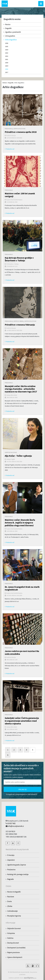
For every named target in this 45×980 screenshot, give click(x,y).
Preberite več (10, 149)
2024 (7, 50)
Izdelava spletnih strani (16, 978)
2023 (7, 53)
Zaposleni (11, 860)
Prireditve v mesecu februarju (20, 325)
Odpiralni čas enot (14, 928)
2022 (7, 56)
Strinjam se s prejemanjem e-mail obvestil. (20, 794)
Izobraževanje (12, 911)
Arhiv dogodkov (10, 40)
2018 (7, 69)
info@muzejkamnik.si (16, 826)
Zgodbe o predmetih (12, 32)
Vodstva (10, 938)
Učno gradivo (9, 36)
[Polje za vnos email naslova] (22, 782)
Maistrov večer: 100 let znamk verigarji (20, 195)
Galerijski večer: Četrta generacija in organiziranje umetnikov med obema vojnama (22, 721)
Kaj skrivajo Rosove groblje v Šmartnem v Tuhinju (19, 259)
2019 (7, 66)
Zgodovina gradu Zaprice (17, 865)
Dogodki (8, 28)
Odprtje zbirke (18, 321)
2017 (7, 72)
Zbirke (10, 906)
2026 (7, 43)
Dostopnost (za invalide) (16, 948)
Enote (9, 901)
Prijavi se (23, 789)
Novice (7, 24)
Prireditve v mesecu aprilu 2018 (21, 132)
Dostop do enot (13, 943)
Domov (5, 83)
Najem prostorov (14, 952)
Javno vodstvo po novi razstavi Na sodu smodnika (22, 652)
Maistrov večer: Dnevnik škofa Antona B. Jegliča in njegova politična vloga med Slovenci (20, 523)
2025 (7, 46)
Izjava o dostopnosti (15, 957)
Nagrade (10, 879)
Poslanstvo (11, 870)
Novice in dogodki (14, 892)
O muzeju (11, 855)
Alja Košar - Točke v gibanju (18, 456)
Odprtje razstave (19, 129)
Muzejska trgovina (14, 916)
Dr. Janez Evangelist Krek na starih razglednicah (22, 588)
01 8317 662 (11, 823)
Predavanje (9, 129)
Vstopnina (11, 933)
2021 (7, 59)
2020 (7, 63)
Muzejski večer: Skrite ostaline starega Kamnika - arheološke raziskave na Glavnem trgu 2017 (21, 389)
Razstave (11, 897)
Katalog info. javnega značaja (18, 874)
